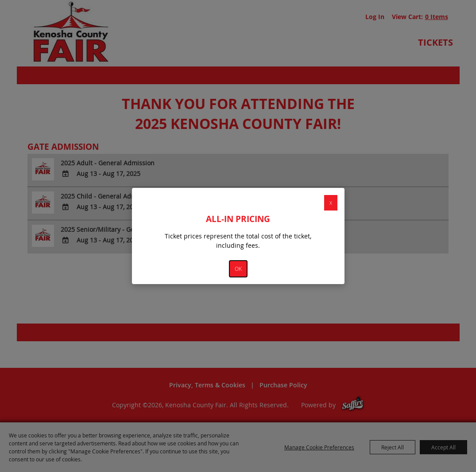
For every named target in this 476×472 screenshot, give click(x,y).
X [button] (331, 203)
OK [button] (238, 269)
